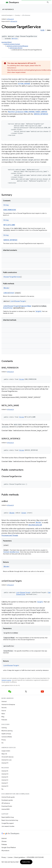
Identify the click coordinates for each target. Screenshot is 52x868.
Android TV (5, 763)
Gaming (4, 728)
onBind (6, 293)
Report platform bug (8, 817)
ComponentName (26, 306)
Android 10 (5, 786)
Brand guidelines (20, 857)
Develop (17, 15)
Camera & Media (7, 737)
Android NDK (6, 809)
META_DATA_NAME (9, 225)
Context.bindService (11, 552)
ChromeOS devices (7, 757)
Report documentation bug (10, 820)
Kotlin (42, 30)
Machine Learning (7, 731)
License (10, 857)
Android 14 (5, 774)
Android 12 (5, 780)
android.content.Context (12, 44)
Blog (3, 717)
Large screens (6, 751)
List (12, 301)
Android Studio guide (8, 797)
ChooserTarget (20, 301)
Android (4, 701)
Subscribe (26, 862)
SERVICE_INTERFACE (41, 114)
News (3, 714)
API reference (8, 9)
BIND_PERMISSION (10, 210)
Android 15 (5, 771)
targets (38, 311)
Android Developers (7, 15)
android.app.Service (16, 48)
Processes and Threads (10, 535)
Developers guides (7, 800)
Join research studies (8, 826)
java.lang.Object (7, 42)
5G (2, 743)
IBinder (6, 288)
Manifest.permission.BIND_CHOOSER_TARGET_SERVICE (28, 112)
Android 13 (5, 777)
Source (4, 711)
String (6, 205)
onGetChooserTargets (11, 306)
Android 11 (5, 783)
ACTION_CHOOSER (24, 84)
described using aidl (35, 525)
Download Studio (7, 806)
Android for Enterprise (8, 704)
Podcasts (4, 720)
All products (5, 851)
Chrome (4, 841)
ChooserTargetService (12, 277)
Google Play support (8, 823)
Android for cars (7, 760)
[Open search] (48, 2)
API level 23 (10, 19)
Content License (6, 680)
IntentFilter (8, 308)
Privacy (4, 740)
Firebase (4, 844)
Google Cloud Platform (9, 848)
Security (4, 708)
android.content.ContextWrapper (18, 46)
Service (15, 39)
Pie (2, 789)
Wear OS (4, 754)
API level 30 (14, 21)
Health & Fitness (6, 734)
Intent (12, 293)
